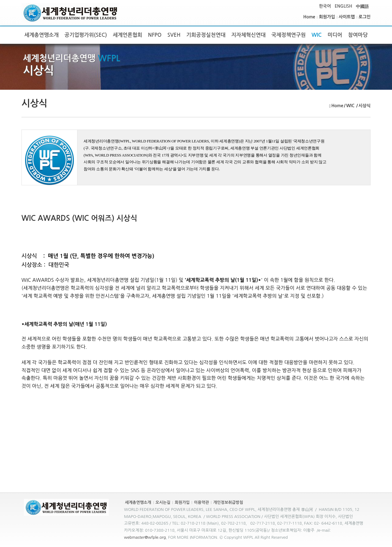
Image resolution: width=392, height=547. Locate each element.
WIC (317, 35)
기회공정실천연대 (206, 35)
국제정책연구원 (288, 35)
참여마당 (358, 35)
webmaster (134, 537)
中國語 (362, 6)
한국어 (325, 6)
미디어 (335, 35)
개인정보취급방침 (228, 502)
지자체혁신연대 (248, 35)
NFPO (155, 35)
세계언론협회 (127, 35)
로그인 (365, 17)
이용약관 (201, 502)
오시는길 (163, 502)
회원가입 (327, 17)
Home (309, 17)
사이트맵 (347, 17)
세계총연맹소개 (42, 35)
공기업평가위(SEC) (86, 35)
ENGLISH (343, 6)
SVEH (174, 35)
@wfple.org (155, 537)
